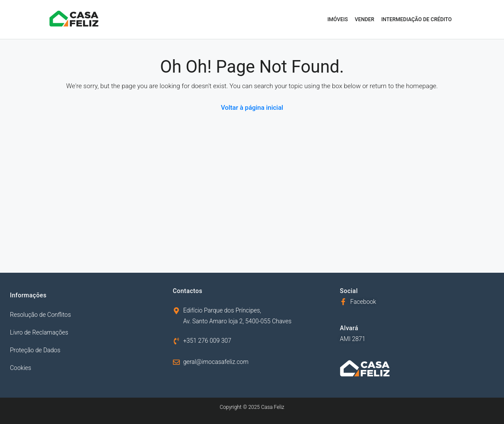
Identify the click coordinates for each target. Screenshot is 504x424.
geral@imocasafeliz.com (216, 362)
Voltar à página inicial (252, 108)
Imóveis (337, 19)
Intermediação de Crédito (416, 19)
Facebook (363, 302)
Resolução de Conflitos (40, 315)
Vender (365, 19)
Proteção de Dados (35, 350)
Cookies (21, 368)
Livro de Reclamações (39, 332)
